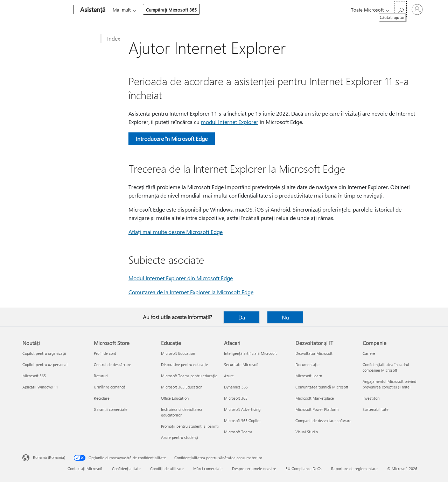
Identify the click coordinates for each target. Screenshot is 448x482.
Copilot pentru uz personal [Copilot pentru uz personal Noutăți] (45, 364)
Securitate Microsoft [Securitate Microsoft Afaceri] (241, 364)
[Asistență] (92, 10)
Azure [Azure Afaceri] (229, 376)
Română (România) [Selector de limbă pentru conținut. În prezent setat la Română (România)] (49, 457)
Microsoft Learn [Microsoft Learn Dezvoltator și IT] (309, 376)
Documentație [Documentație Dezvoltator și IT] (307, 364)
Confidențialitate (126, 469)
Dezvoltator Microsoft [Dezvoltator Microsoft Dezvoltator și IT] (314, 353)
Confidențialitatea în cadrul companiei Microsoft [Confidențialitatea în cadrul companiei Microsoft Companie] (386, 367)
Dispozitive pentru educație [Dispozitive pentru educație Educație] (184, 364)
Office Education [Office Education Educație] (175, 398)
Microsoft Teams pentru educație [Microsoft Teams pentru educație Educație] (189, 376)
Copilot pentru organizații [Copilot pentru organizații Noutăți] (44, 353)
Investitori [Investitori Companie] (371, 398)
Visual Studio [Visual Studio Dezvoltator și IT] (307, 432)
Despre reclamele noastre (254, 469)
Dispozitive (209, 10)
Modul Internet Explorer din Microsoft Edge (181, 278)
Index (114, 38)
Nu (285, 317)
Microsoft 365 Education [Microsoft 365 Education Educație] (182, 387)
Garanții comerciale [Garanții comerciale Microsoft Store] (111, 409)
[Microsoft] (46, 10)
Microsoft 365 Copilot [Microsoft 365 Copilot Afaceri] (242, 421)
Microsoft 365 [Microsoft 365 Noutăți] (34, 376)
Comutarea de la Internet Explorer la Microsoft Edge (191, 292)
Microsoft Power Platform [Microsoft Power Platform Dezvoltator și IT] (317, 409)
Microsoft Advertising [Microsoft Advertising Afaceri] (242, 409)
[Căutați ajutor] (400, 9)
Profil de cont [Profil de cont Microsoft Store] (105, 353)
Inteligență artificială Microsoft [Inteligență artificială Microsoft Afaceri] (250, 353)
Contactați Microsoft (85, 469)
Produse (177, 10)
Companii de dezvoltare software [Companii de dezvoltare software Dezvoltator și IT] (323, 421)
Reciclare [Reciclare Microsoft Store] (102, 398)
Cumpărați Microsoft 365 (292, 10)
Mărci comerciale (208, 469)
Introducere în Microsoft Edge (172, 139)
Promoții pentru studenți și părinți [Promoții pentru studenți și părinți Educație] (190, 426)
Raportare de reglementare (354, 469)
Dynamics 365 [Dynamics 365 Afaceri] (236, 387)
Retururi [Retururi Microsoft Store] (101, 376)
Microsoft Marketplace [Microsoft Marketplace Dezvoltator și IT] (315, 398)
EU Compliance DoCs (304, 469)
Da (242, 317)
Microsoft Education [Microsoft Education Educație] (178, 353)
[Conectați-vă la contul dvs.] (417, 9)
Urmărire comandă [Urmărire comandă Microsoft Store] (110, 387)
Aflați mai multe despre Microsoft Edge (176, 232)
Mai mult (243, 10)
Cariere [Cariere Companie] (369, 353)
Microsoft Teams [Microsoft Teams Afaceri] (238, 432)
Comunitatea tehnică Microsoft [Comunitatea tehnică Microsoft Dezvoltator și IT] (322, 387)
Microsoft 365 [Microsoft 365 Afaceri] (236, 398)
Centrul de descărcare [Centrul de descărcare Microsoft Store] (113, 364)
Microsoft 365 (125, 10)
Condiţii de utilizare (167, 469)
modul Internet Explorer (230, 122)
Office (153, 10)
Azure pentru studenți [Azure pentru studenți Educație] (180, 437)
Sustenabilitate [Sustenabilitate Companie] (376, 409)
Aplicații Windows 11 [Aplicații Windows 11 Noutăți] (40, 387)
